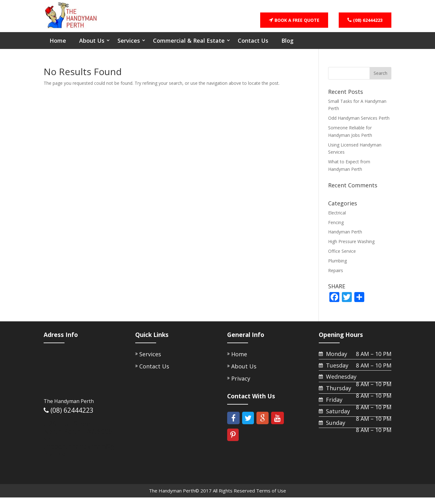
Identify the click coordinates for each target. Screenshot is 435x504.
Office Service (342, 256)
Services (129, 46)
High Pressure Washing (351, 247)
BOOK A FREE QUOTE (294, 20)
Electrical (337, 218)
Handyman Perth (345, 237)
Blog (287, 46)
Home (58, 46)
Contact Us (253, 46)
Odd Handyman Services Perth (359, 123)
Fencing (336, 227)
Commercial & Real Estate (189, 46)
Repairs (336, 275)
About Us (92, 46)
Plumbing (337, 266)
